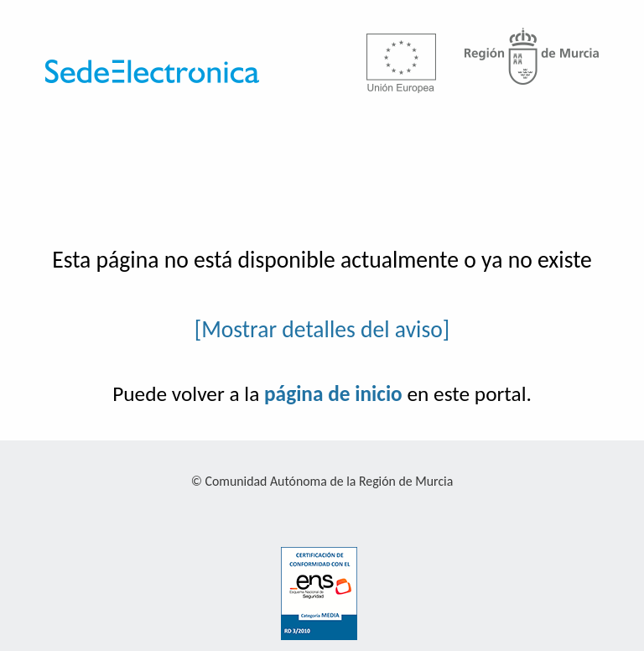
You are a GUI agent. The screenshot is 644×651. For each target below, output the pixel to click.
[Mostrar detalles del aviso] (322, 329)
